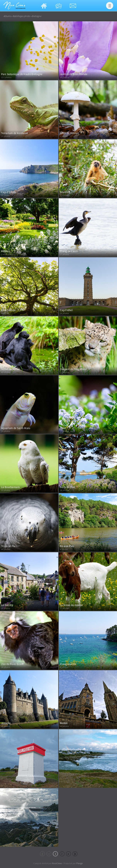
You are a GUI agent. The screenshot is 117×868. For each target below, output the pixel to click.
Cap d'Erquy (8, 192)
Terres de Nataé (10, 369)
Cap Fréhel (66, 310)
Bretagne (37, 16)
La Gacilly (7, 605)
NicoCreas (57, 863)
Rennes (5, 251)
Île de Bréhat (67, 487)
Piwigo (80, 863)
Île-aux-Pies (67, 546)
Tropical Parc (9, 546)
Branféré (65, 192)
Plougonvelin (68, 664)
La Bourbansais (10, 487)
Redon (64, 723)
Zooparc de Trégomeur (73, 369)
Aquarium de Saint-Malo (16, 428)
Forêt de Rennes (69, 133)
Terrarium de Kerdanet (15, 133)
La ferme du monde (71, 605)
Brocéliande (8, 310)
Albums (7, 16)
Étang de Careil (69, 251)
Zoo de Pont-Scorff (12, 664)
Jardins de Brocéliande (74, 74)
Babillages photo (22, 16)
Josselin (6, 723)
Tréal (63, 428)
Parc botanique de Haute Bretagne (22, 74)
